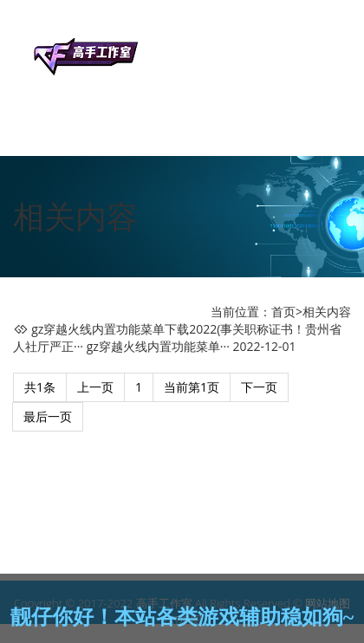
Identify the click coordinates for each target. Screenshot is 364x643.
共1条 (40, 387)
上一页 (95, 387)
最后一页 (48, 416)
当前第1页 (192, 387)
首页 (283, 312)
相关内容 (327, 312)
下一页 (259, 387)
